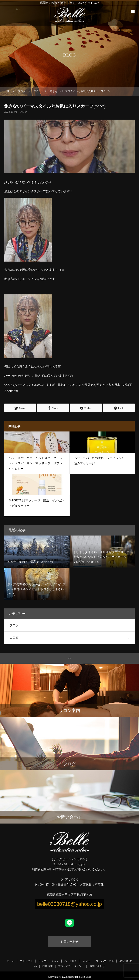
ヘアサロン (71, 961)
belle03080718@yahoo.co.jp (70, 904)
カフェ (87, 961)
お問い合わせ (69, 942)
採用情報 (48, 966)
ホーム (11, 961)
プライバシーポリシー (71, 966)
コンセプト (26, 961)
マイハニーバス (105, 961)
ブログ (23, 112)
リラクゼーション (49, 961)
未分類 (14, 638)
